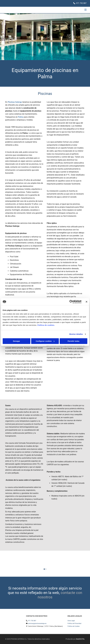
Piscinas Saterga (15, 102)
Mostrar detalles (76, 334)
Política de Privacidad (74, 623)
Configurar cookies (45, 341)
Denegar (17, 341)
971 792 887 (81, 3)
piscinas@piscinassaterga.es (37, 623)
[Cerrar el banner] (87, 302)
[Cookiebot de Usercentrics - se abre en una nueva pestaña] (71, 302)
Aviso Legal (71, 621)
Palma (21, 117)
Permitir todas (74, 341)
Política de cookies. (46, 325)
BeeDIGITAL (80, 639)
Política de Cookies (74, 626)
